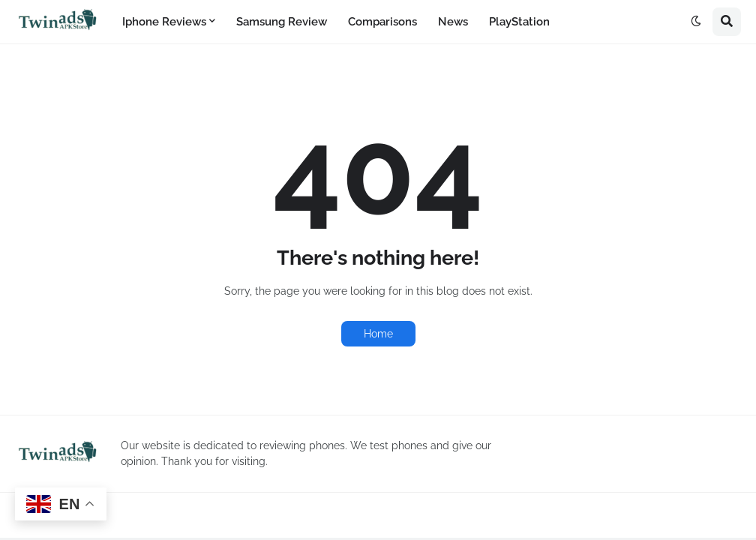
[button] (696, 22)
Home (378, 334)
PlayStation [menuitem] (519, 22)
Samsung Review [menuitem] (282, 22)
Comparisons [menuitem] (382, 22)
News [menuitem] (453, 22)
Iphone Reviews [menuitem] (164, 22)
